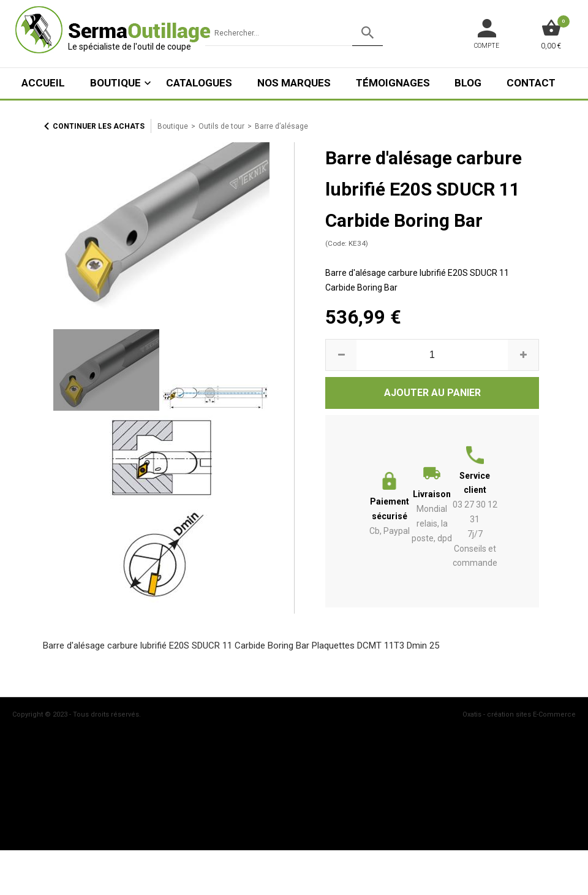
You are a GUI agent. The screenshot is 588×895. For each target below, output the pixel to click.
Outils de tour (221, 126)
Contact (531, 83)
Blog (468, 83)
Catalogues (199, 83)
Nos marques (294, 83)
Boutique (115, 83)
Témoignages (393, 83)
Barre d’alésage (281, 126)
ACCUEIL (43, 83)
